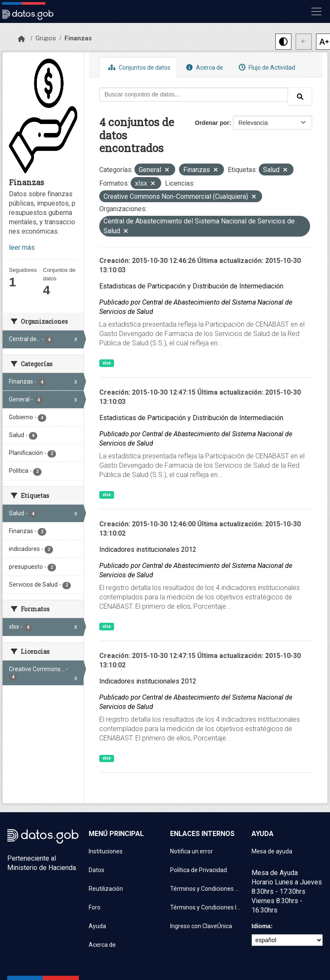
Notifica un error (192, 851)
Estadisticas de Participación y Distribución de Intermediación (191, 286)
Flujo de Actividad (266, 67)
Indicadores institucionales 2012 (148, 549)
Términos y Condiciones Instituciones (206, 907)
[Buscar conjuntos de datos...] (194, 95)
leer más (22, 247)
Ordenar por (212, 123)
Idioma (261, 926)
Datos (96, 870)
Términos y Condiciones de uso (206, 889)
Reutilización (106, 889)
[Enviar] (300, 96)
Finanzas (78, 38)
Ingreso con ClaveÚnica (201, 926)
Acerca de (204, 67)
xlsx (107, 363)
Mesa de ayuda (272, 851)
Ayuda (97, 926)
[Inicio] (21, 39)
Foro (95, 907)
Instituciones (106, 851)
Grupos (46, 38)
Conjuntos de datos (138, 67)
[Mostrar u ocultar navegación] (316, 11)
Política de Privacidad (199, 870)
